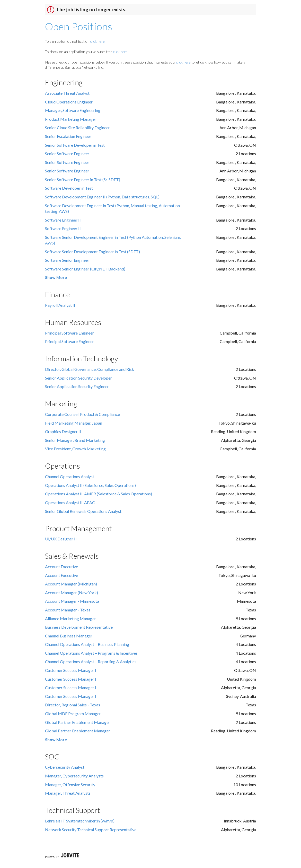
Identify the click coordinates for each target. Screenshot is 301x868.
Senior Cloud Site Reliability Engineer (77, 128)
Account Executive (61, 567)
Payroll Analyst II (60, 305)
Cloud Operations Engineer (69, 102)
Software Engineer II (63, 220)
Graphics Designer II (63, 431)
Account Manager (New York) (72, 593)
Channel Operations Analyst (70, 476)
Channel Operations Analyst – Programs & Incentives (91, 653)
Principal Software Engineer (69, 333)
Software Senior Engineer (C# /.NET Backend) (85, 269)
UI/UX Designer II (61, 539)
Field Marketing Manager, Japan (74, 423)
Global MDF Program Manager (73, 713)
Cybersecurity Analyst (65, 767)
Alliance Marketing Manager (70, 619)
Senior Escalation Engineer (68, 136)
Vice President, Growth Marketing (75, 449)
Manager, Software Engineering (73, 110)
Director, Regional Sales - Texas (73, 705)
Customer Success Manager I (71, 670)
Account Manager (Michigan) (71, 584)
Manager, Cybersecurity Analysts (74, 776)
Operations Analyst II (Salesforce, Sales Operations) (90, 485)
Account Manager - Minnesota (72, 601)
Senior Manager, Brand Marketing (75, 440)
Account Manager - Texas (68, 610)
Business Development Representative (79, 627)
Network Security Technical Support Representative (91, 830)
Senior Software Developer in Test (75, 145)
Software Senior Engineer (67, 260)
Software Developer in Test (69, 188)
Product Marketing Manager (71, 119)
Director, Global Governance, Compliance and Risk (90, 369)
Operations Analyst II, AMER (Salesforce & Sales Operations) (99, 494)
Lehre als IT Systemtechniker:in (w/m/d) (80, 821)
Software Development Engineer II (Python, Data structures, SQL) (102, 197)
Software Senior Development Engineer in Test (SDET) (92, 252)
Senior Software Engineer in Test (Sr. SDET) (83, 179)
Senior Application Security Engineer (77, 386)
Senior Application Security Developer (78, 378)
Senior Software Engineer (67, 154)
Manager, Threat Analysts (68, 793)
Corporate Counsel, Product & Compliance (82, 414)
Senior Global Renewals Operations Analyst (83, 511)
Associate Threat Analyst (67, 93)
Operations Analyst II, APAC (70, 502)
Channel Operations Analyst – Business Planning (87, 644)
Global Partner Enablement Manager (78, 722)
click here (98, 41)
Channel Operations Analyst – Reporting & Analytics (91, 661)
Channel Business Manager (69, 636)
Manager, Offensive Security (70, 784)
